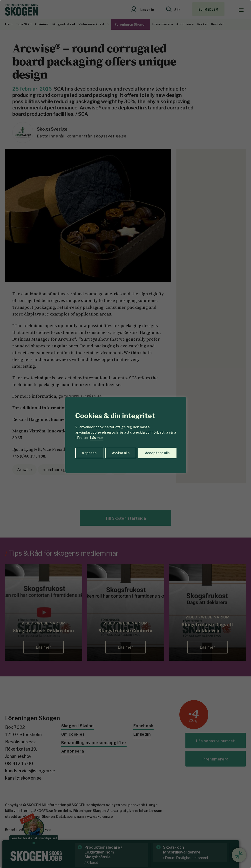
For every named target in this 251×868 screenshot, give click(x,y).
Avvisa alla (121, 453)
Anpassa (89, 453)
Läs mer (97, 438)
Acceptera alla (157, 453)
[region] (125, 434)
